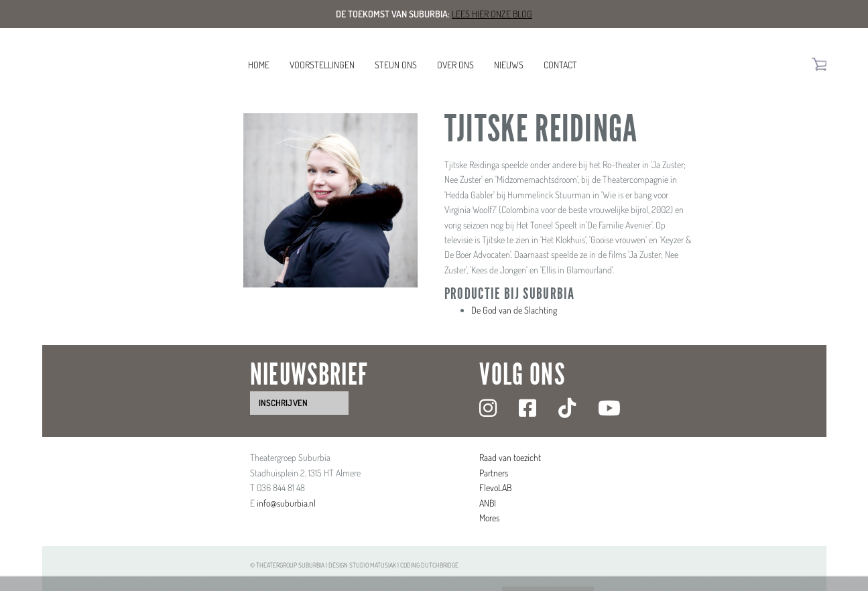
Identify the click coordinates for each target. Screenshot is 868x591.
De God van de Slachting (514, 310)
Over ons (455, 65)
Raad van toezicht (510, 457)
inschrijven (283, 403)
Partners (494, 473)
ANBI (488, 503)
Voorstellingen (322, 65)
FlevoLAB (495, 487)
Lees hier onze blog (492, 14)
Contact (560, 65)
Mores (489, 518)
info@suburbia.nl (286, 503)
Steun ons (396, 65)
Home (259, 65)
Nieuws (509, 65)
